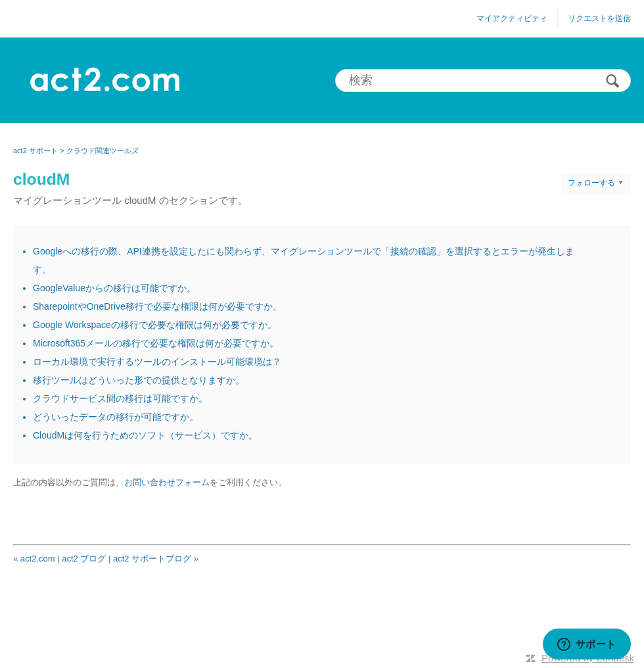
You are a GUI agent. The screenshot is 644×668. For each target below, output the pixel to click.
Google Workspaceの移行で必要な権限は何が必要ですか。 (155, 325)
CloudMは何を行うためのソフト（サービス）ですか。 (145, 435)
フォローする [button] (591, 183)
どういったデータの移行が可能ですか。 (116, 417)
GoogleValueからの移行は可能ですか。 (114, 288)
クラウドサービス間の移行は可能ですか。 (120, 398)
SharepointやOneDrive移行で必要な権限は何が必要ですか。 (157, 306)
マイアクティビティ (512, 18)
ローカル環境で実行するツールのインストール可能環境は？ (157, 362)
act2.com (38, 559)
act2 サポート (35, 151)
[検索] (483, 81)
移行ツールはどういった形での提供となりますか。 (139, 380)
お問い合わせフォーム (167, 482)
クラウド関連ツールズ (103, 151)
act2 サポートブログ (152, 559)
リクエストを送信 (599, 18)
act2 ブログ (84, 559)
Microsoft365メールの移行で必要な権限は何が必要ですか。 (156, 343)
